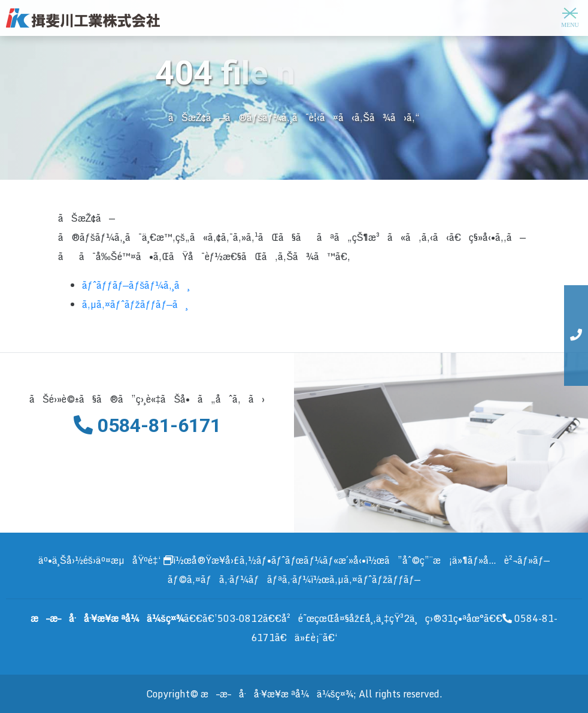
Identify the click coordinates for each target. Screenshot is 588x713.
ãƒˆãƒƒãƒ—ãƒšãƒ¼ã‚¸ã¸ (136, 285)
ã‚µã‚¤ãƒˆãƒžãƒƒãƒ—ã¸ (135, 304)
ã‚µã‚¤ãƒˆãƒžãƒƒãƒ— (375, 579)
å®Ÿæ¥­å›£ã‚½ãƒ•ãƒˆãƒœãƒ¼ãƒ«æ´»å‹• (279, 560)
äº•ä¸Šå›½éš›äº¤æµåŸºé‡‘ (106, 560)
